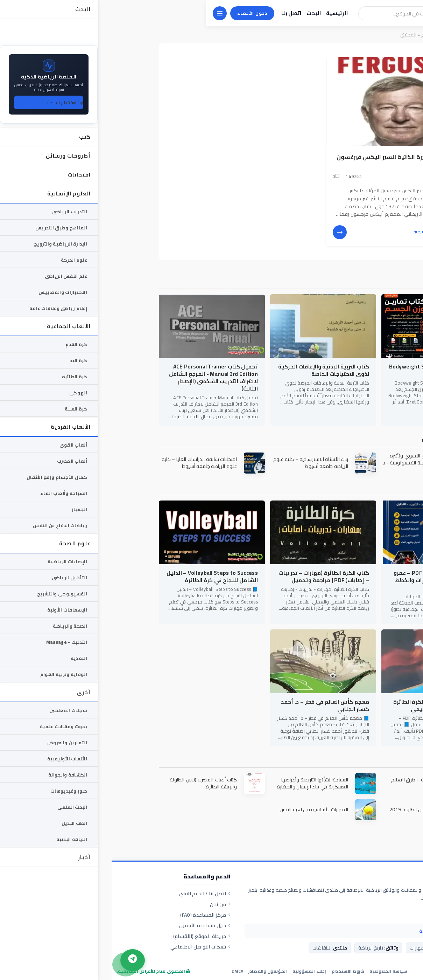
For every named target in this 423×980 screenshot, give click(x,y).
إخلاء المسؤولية (198, 971)
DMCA (126, 971)
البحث (202, 13)
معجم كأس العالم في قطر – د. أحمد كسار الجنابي (214, 705)
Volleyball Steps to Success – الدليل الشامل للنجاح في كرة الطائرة (101, 577)
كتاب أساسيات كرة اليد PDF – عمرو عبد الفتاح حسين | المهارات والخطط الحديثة (326, 580)
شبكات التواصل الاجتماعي (89, 947)
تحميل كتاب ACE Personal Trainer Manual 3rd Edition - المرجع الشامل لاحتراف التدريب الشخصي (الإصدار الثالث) (102, 378)
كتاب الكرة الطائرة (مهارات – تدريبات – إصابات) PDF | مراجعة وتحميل (212, 577)
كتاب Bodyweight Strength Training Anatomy (323, 370)
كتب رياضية (312, 232)
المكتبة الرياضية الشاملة (371, 877)
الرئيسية (225, 13)
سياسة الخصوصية (277, 971)
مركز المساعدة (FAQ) (94, 915)
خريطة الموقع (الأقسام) (90, 936)
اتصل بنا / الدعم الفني (93, 893)
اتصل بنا (180, 13)
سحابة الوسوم (325, 35)
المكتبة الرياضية (360, 35)
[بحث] (327, 13)
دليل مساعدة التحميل (93, 925)
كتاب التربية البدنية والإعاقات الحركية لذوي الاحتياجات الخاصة (212, 370)
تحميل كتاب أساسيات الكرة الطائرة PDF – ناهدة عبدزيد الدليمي (325, 705)
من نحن (109, 904)
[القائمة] (108, 13)
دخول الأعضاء (141, 13)
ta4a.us (345, 971)
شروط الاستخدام (237, 971)
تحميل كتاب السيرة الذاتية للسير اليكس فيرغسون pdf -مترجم (290, 161)
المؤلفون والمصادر (156, 971)
